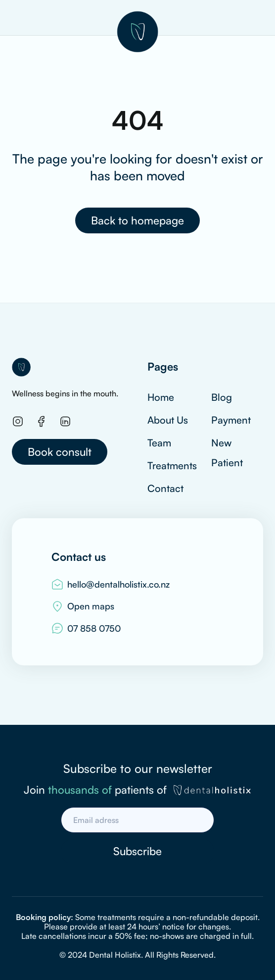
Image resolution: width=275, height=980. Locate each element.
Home (161, 397)
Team (159, 443)
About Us (168, 420)
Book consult (60, 452)
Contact (165, 488)
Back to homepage (137, 220)
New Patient (227, 453)
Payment (231, 420)
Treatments (172, 465)
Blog (222, 397)
